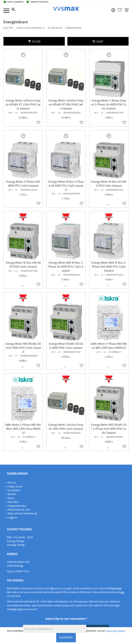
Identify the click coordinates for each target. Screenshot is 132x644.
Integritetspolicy (17, 506)
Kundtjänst (14, 490)
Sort (100, 42)
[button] (6, 11)
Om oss (12, 483)
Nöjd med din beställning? (22, 513)
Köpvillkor (13, 502)
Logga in (12, 517)
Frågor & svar (15, 487)
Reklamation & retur (19, 510)
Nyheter (12, 494)
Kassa (11, 498)
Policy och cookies (116, 631)
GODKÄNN (66, 638)
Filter (36, 42)
